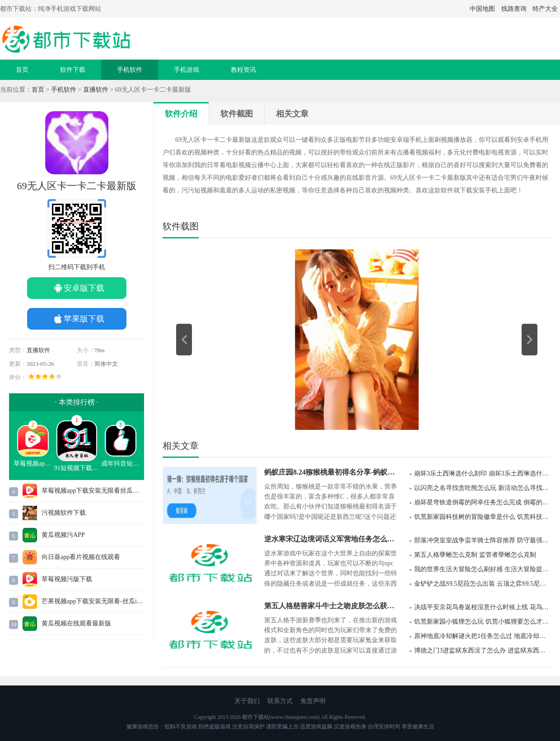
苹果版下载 (84, 319)
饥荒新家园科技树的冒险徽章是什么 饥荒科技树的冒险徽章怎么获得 (483, 517)
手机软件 (130, 70)
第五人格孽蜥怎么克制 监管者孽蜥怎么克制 (475, 555)
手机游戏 (187, 70)
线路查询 (514, 9)
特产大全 (545, 9)
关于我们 (247, 701)
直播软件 (96, 90)
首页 (22, 70)
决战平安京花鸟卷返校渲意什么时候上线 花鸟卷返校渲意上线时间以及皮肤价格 (483, 607)
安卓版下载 (84, 288)
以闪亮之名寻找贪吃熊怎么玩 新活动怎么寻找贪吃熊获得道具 (483, 488)
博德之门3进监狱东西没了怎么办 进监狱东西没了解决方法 (483, 650)
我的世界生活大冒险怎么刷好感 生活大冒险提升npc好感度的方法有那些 (483, 569)
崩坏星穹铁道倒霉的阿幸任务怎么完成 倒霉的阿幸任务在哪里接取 (483, 502)
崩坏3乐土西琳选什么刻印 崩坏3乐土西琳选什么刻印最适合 (483, 473)
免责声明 (313, 701)
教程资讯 (243, 70)
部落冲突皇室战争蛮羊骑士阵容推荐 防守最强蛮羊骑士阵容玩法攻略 (483, 540)
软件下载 (73, 70)
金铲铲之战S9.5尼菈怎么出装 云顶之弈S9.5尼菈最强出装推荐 (483, 584)
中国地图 (482, 9)
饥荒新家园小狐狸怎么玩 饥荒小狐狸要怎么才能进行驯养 (483, 622)
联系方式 (280, 701)
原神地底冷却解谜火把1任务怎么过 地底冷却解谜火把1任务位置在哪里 (483, 636)
